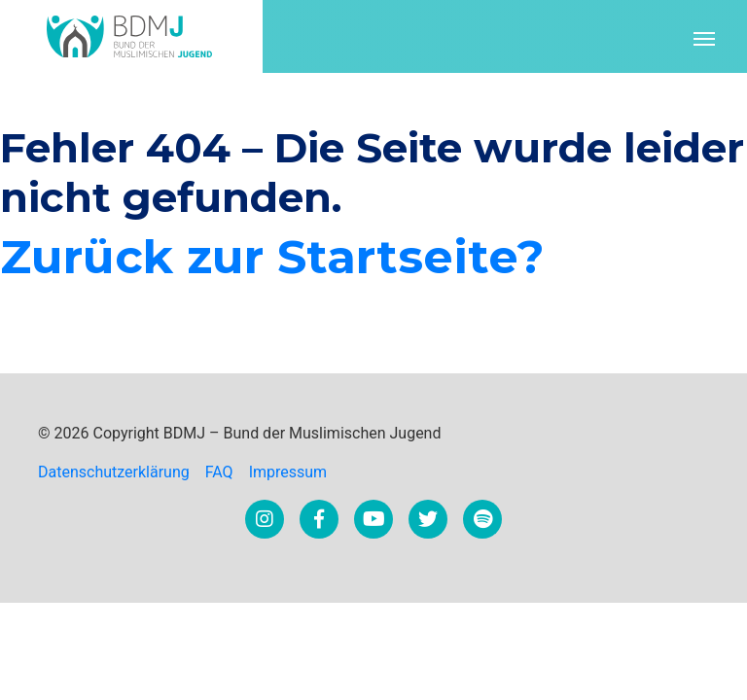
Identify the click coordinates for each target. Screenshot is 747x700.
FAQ (219, 472)
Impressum (288, 472)
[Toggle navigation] (704, 37)
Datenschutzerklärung (114, 472)
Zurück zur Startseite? (272, 257)
